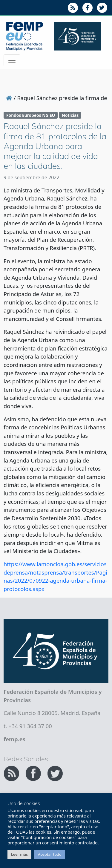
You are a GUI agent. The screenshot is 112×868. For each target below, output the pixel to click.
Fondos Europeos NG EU (31, 115)
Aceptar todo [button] (50, 854)
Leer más (19, 854)
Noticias (70, 115)
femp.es (14, 739)
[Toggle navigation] (12, 60)
